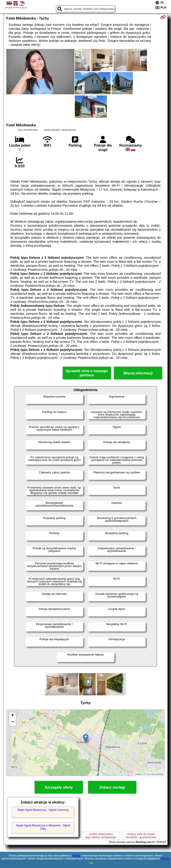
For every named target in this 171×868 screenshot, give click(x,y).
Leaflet (138, 774)
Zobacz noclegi (112, 787)
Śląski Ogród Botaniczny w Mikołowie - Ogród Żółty (43, 827)
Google (76, 856)
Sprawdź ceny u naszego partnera (87, 373)
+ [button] (13, 716)
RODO (165, 859)
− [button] (13, 722)
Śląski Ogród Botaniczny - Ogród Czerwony (43, 810)
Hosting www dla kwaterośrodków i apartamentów (141, 836)
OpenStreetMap (155, 774)
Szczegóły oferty (59, 787)
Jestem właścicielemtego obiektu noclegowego (101, 836)
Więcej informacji (138, 373)
